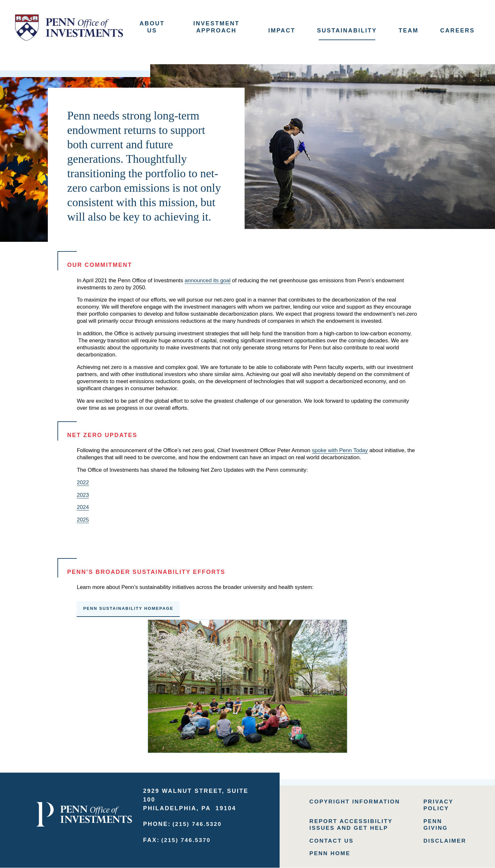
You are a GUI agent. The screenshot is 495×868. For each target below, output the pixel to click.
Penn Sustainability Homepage (128, 607)
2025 (83, 518)
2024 (83, 506)
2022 (83, 481)
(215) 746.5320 (198, 823)
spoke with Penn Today (340, 449)
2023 (83, 493)
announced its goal (208, 279)
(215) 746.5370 (187, 839)
